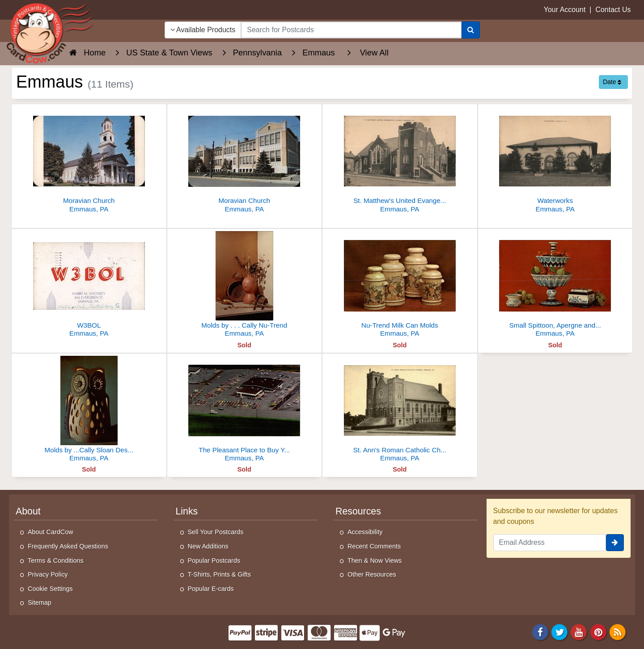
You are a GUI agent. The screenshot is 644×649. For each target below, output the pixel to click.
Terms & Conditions (56, 560)
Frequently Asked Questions (68, 546)
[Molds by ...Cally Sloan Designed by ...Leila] (89, 410)
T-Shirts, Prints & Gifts (220, 574)
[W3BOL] (89, 285)
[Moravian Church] (89, 161)
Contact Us (613, 10)
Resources (358, 511)
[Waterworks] (555, 161)
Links (187, 511)
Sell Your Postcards (216, 532)
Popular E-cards (211, 589)
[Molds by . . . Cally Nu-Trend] (245, 285)
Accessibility (365, 532)
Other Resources (372, 574)
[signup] (615, 543)
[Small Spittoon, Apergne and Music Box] (555, 285)
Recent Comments (374, 546)
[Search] (471, 30)
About (28, 511)
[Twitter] (559, 631)
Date (612, 82)
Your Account (565, 10)
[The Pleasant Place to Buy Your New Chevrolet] (245, 410)
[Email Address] (550, 543)
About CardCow (51, 532)
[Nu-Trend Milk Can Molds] (400, 285)
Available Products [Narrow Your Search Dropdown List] (203, 30)
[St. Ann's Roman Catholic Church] (400, 410)
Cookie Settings (50, 589)
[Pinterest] (598, 631)
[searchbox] (351, 30)
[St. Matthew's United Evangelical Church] (400, 161)
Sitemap (40, 603)
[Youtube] (579, 631)
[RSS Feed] (618, 631)
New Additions (208, 546)
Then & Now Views (375, 560)
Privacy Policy (48, 574)
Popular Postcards (214, 560)
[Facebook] (540, 631)
